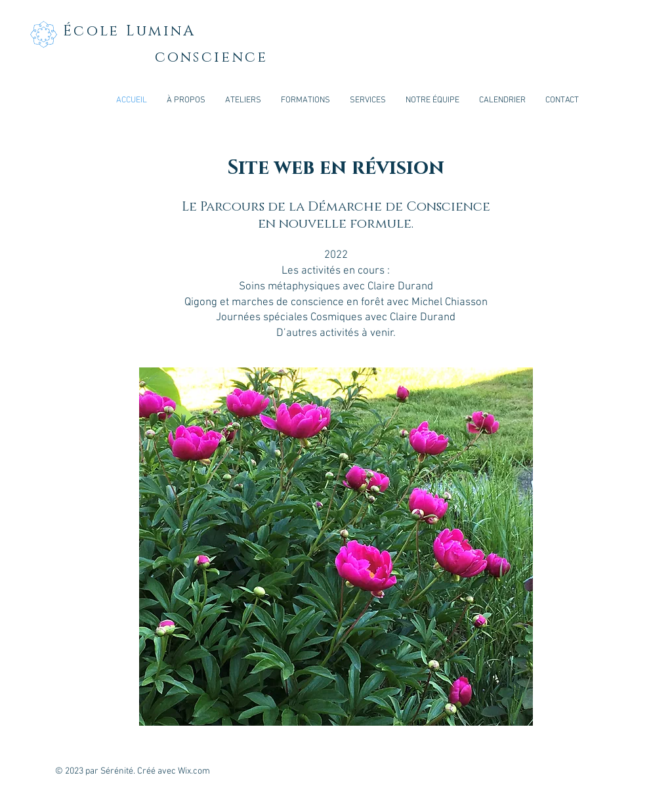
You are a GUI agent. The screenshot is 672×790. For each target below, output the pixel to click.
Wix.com (194, 771)
